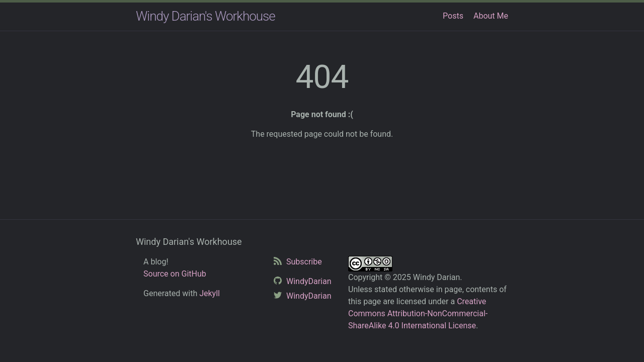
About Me (491, 16)
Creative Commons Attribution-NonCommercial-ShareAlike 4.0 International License (418, 313)
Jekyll (210, 293)
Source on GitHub (175, 274)
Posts (453, 16)
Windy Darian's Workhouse (206, 16)
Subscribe (303, 262)
